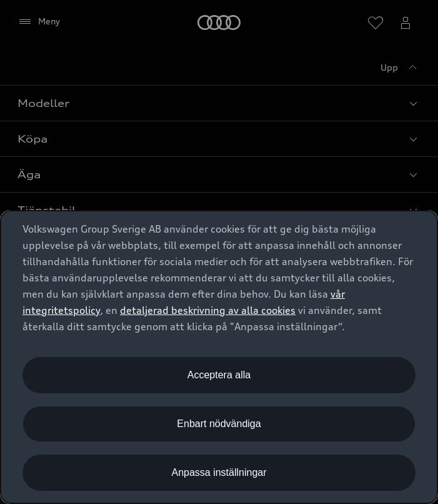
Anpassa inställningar (219, 472)
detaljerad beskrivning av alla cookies (208, 310)
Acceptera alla (219, 375)
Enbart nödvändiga (219, 424)
